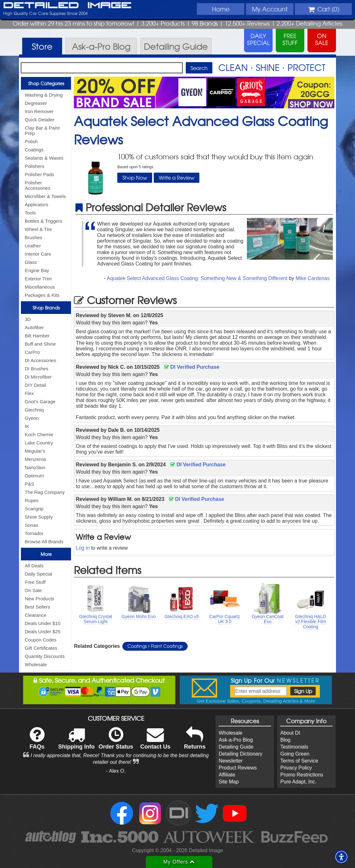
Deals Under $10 (43, 623)
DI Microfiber (38, 377)
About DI (290, 733)
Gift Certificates (41, 648)
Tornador (34, 533)
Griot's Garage (40, 402)
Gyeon (32, 418)
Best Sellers (37, 607)
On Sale (33, 590)
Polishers (35, 166)
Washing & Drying (44, 95)
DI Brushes (36, 369)
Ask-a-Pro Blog (236, 740)
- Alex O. (116, 771)
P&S (29, 484)
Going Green (295, 754)
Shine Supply (39, 517)
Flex (29, 393)
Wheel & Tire (38, 229)
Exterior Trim (38, 279)
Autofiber (34, 327)
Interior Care (38, 254)
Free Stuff (35, 582)
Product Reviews (238, 768)
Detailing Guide (236, 747)
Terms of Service (299, 761)
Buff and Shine (40, 344)
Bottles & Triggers (43, 221)
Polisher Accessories (38, 185)
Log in (83, 548)
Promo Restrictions (302, 775)
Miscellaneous (40, 287)
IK (27, 426)
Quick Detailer (40, 120)
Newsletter (231, 761)
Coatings (34, 150)
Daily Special (39, 574)
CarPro (32, 352)
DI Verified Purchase (192, 367)
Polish (31, 141)
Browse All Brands (44, 542)
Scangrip (34, 509)
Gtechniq (34, 410)
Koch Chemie (39, 434)
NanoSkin (35, 467)
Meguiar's (35, 451)
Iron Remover (39, 111)
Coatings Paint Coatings (155, 646)
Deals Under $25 (43, 632)
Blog (285, 740)
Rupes (32, 500)
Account (270, 9)
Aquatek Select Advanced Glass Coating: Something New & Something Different (197, 278)
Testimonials (294, 747)
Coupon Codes (41, 640)
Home (221, 9)
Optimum (34, 476)
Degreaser (36, 103)
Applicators (36, 204)
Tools (30, 213)
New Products (39, 599)
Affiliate (227, 775)
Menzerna (35, 459)
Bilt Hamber (37, 336)
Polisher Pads (39, 174)
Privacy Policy (296, 768)
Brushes (33, 237)
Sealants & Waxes (44, 158)
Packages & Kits (42, 295)
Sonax (32, 525)
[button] (341, 857)
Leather (33, 246)
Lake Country (39, 443)
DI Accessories (40, 360)
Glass (31, 262)
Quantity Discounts (45, 656)
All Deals (34, 566)
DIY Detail (35, 385)
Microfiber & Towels (45, 196)
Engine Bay (37, 270)
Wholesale (36, 664)
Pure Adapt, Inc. (298, 782)
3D (28, 319)
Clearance (35, 615)
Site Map (229, 782)
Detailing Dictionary (241, 754)
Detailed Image (67, 6)
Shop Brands (46, 308)
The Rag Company (45, 492)
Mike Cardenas (313, 278)
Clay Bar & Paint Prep (42, 131)
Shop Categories (46, 83)
